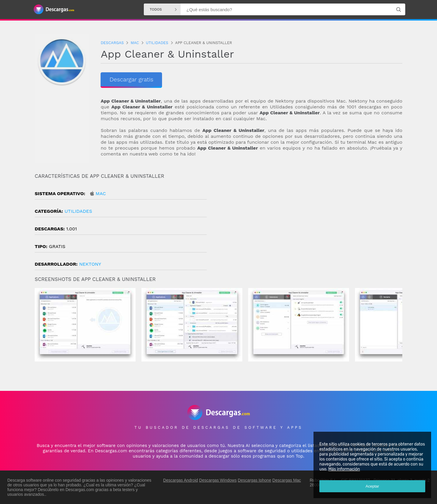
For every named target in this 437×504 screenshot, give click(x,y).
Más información (344, 469)
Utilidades (78, 211)
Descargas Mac (287, 480)
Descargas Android (181, 480)
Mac (101, 194)
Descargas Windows (218, 480)
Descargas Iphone (255, 480)
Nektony (90, 264)
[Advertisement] (310, 223)
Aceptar (372, 486)
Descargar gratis (131, 79)
